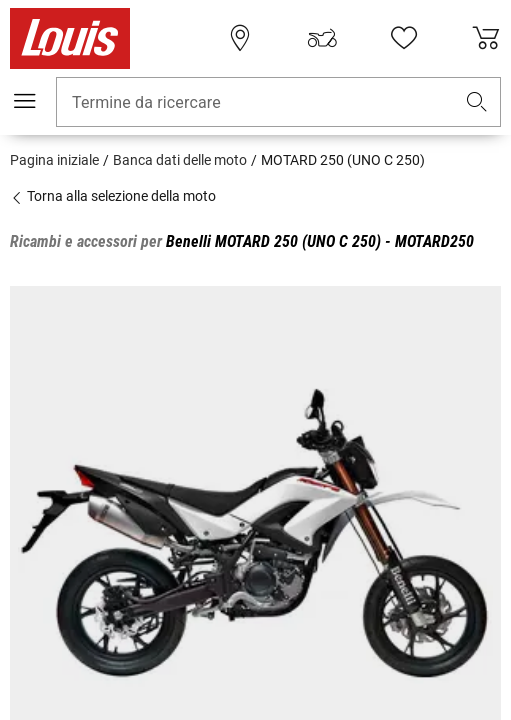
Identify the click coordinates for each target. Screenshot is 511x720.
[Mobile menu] (25, 101)
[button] (477, 102)
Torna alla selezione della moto (113, 196)
